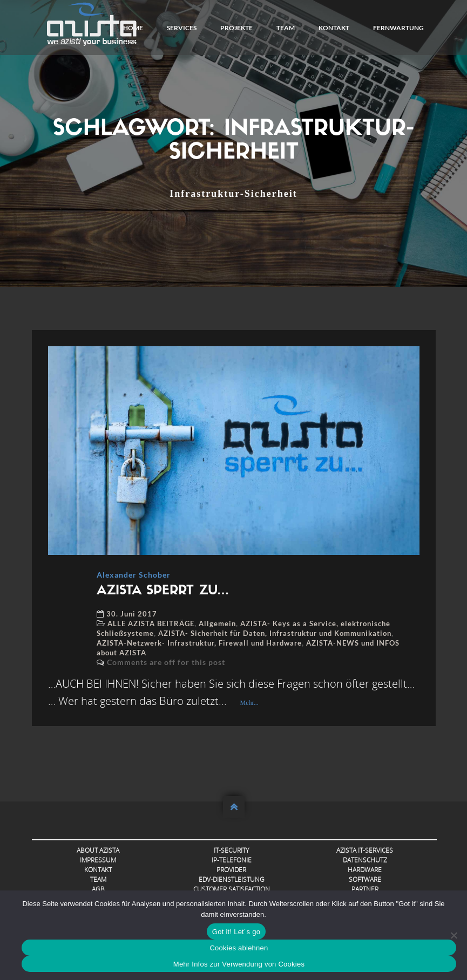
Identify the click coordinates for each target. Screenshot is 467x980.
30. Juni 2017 (132, 614)
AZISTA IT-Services (365, 850)
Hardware (365, 870)
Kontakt (334, 28)
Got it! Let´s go (236, 932)
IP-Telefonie (232, 860)
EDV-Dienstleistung (232, 879)
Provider (231, 870)
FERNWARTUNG (398, 28)
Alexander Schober (134, 575)
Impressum (98, 860)
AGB (98, 889)
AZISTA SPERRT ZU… (163, 591)
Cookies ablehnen (239, 948)
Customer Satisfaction (232, 889)
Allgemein (217, 623)
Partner (365, 889)
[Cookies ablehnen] (454, 935)
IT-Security (231, 850)
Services (182, 28)
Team (286, 28)
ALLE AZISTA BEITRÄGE (151, 623)
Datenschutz (365, 860)
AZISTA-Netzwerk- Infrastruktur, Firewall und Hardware (199, 643)
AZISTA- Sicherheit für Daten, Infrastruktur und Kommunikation (275, 633)
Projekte (236, 28)
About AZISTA (98, 850)
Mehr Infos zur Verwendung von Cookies (239, 964)
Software (365, 879)
